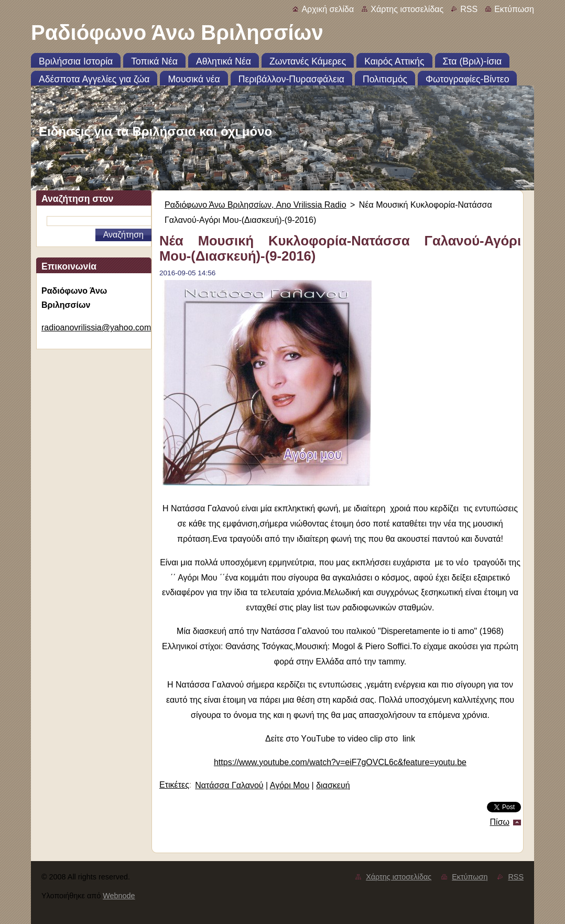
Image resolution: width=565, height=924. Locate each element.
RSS (469, 9)
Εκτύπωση (514, 9)
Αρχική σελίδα (328, 9)
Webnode (119, 896)
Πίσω (500, 822)
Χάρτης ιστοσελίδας (407, 9)
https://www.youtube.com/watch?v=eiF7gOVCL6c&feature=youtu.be (340, 762)
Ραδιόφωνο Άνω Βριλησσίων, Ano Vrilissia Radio (256, 205)
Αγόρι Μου (290, 785)
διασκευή (333, 785)
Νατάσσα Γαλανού (229, 785)
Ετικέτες (174, 785)
